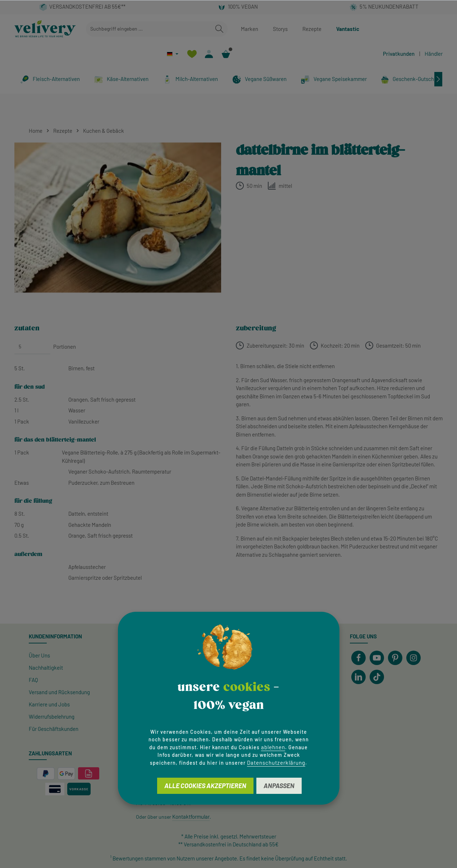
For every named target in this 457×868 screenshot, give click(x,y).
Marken (250, 29)
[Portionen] (32, 347)
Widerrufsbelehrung (52, 716)
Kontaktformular (191, 817)
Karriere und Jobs (49, 704)
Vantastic (348, 29)
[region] (118, 218)
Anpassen (279, 786)
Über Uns (39, 655)
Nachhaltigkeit (46, 668)
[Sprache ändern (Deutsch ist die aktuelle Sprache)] (173, 54)
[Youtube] (377, 658)
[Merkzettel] (192, 54)
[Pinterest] (395, 658)
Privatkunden (399, 54)
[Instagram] (413, 658)
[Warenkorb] (226, 54)
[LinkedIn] (358, 677)
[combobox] (149, 29)
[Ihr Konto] (209, 54)
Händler (434, 54)
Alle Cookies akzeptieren (205, 786)
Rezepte (312, 29)
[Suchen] (219, 29)
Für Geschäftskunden (54, 729)
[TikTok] (377, 677)
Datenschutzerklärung (276, 763)
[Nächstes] (438, 79)
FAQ (33, 680)
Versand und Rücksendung (59, 692)
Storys (280, 29)
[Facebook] (358, 658)
